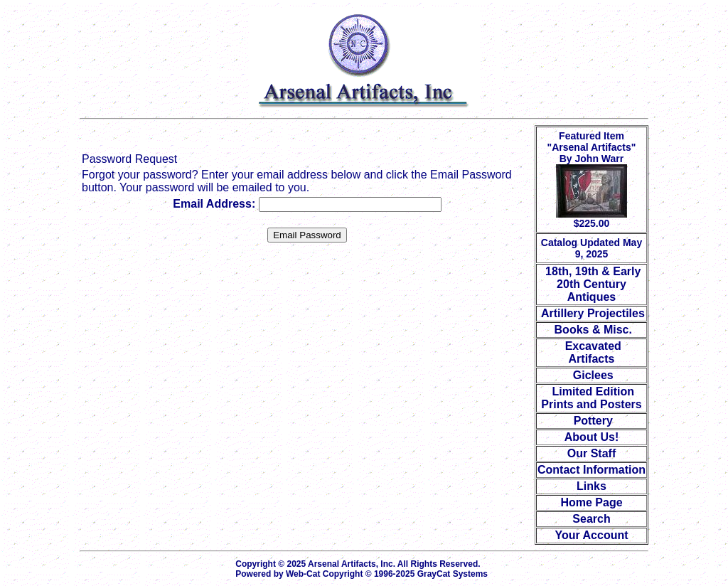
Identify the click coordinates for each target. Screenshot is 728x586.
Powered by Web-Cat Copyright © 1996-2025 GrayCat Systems (364, 574)
